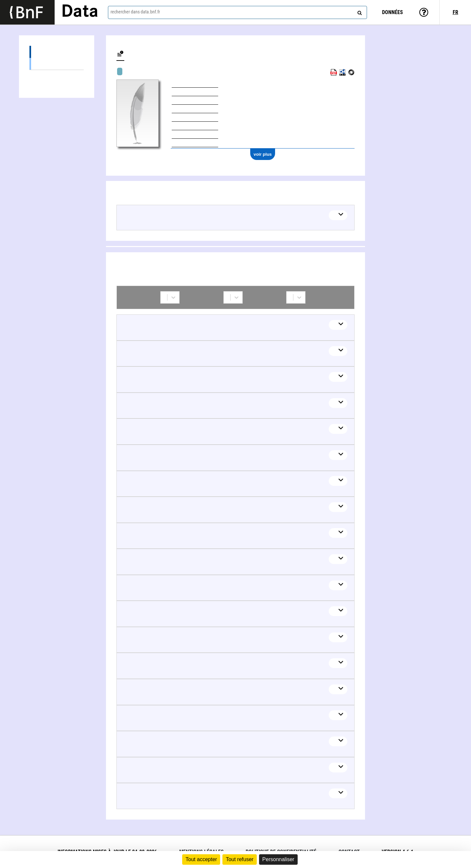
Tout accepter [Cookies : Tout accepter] (201, 859)
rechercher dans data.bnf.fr (135, 12)
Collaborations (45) (57, 76)
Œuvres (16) (57, 52)
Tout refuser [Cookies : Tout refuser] (239, 859)
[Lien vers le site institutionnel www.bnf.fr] (27, 12)
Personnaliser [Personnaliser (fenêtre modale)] (278, 859)
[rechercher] (359, 11)
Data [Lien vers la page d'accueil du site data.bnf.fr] (80, 12)
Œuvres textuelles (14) (57, 64)
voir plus (263, 154)
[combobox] (237, 12)
